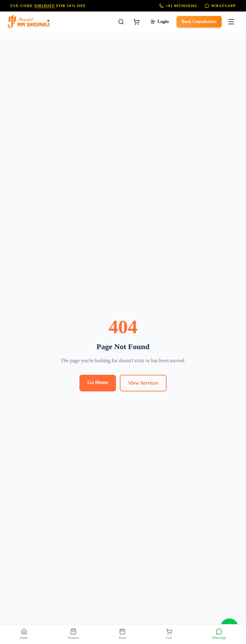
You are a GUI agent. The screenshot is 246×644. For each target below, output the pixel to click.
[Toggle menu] (231, 22)
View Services (143, 383)
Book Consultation (199, 22)
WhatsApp (220, 6)
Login (160, 22)
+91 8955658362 (178, 6)
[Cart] (136, 22)
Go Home (98, 382)
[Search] (121, 22)
